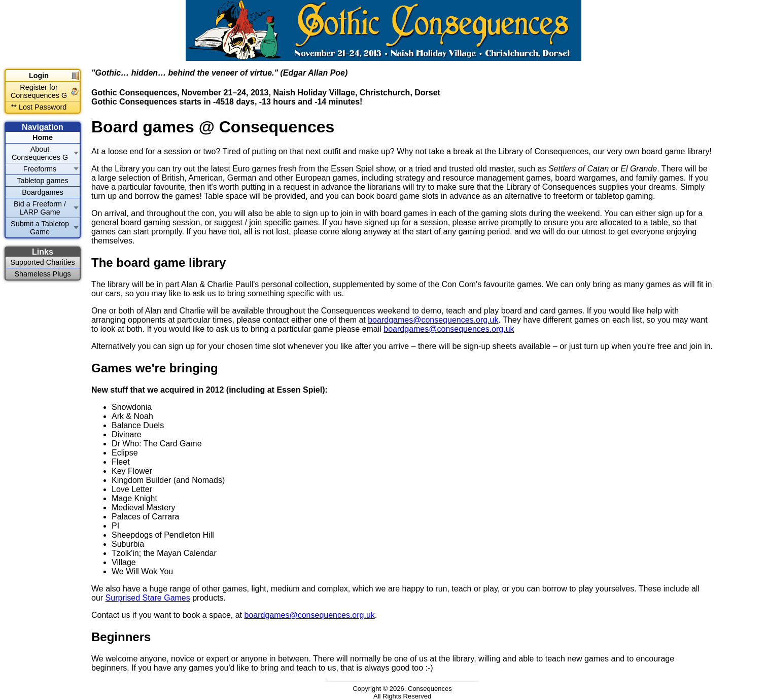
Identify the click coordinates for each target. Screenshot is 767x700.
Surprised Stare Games (148, 598)
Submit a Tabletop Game (40, 228)
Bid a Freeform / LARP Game (40, 208)
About (40, 153)
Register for (39, 91)
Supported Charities (42, 262)
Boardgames (43, 192)
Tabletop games (43, 181)
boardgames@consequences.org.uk (433, 320)
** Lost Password (39, 107)
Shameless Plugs (42, 274)
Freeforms (40, 169)
